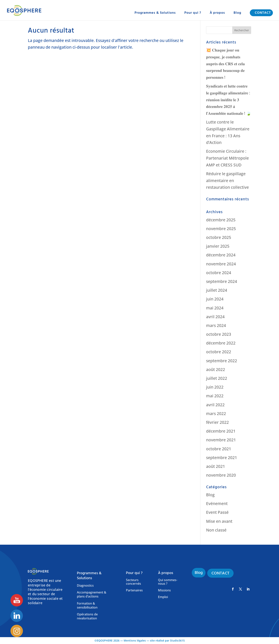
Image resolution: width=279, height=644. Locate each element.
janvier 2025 (218, 246)
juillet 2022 (217, 378)
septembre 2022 (222, 361)
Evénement (217, 503)
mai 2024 (215, 308)
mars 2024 (216, 325)
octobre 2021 (219, 449)
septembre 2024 (222, 281)
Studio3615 (177, 640)
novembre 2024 (221, 264)
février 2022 (217, 422)
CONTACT (263, 13)
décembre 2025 (221, 220)
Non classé (216, 530)
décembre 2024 (221, 255)
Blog (237, 13)
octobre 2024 (219, 273)
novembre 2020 (221, 475)
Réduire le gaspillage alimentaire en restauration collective (227, 180)
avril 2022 (215, 405)
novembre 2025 (221, 229)
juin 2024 (215, 299)
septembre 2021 (222, 458)
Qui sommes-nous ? (168, 582)
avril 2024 (215, 317)
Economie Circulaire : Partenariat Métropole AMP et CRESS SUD (227, 158)
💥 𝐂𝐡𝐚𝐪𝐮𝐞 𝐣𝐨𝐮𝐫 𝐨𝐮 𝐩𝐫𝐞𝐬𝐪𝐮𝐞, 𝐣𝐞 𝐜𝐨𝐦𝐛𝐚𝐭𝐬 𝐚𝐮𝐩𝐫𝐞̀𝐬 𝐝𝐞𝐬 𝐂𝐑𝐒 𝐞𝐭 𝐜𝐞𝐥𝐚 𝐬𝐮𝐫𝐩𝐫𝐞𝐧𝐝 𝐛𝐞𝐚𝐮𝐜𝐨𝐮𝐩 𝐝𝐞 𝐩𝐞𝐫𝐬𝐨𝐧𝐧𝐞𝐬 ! (225, 64)
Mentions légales (135, 640)
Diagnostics (85, 586)
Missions (164, 590)
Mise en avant (219, 521)
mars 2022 (216, 414)
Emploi (163, 597)
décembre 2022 (221, 343)
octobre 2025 (219, 237)
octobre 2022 (219, 352)
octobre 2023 (219, 334)
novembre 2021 (221, 440)
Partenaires (134, 590)
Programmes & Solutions (155, 13)
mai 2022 (215, 396)
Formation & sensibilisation (87, 605)
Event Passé (217, 512)
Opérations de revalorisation (87, 616)
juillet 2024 (217, 290)
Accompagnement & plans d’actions (92, 594)
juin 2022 (215, 387)
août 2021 (216, 466)
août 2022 (216, 369)
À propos (217, 13)
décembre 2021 (221, 431)
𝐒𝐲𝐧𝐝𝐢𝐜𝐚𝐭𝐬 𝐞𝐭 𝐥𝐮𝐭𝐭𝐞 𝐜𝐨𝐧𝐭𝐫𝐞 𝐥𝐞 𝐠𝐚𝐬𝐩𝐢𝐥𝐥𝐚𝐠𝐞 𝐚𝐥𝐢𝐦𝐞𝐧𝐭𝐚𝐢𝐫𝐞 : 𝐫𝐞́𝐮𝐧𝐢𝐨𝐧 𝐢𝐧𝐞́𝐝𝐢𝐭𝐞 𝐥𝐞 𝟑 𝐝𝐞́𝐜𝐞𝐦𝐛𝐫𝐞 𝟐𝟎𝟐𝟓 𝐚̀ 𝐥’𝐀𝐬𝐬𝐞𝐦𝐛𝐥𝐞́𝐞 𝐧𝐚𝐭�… (229, 100)
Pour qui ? (193, 13)
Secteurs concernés (133, 582)
